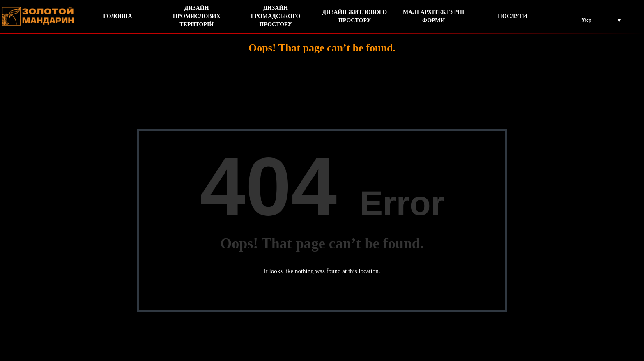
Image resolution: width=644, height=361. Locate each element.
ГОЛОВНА (117, 16)
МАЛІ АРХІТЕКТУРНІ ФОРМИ (434, 16)
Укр (586, 20)
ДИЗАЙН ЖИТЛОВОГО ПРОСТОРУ (355, 16)
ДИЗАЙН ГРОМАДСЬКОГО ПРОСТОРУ (276, 16)
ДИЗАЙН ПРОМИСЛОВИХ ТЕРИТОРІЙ (197, 16)
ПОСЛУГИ (513, 16)
